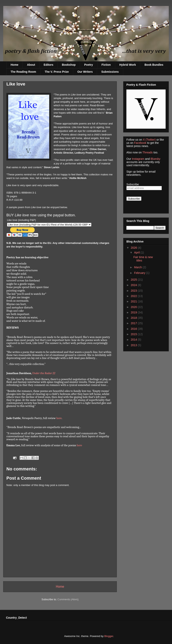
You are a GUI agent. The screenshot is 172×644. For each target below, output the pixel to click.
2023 (134, 291)
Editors (48, 65)
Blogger (109, 636)
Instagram (138, 159)
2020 (134, 307)
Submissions (110, 72)
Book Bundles (154, 65)
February (140, 273)
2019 (134, 312)
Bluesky (155, 159)
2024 (134, 285)
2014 (134, 340)
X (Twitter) (149, 140)
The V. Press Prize (57, 72)
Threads (147, 152)
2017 (134, 323)
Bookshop (69, 65)
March (138, 267)
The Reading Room (23, 72)
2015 (134, 334)
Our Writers (85, 72)
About (31, 65)
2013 (134, 345)
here (59, 418)
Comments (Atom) (68, 599)
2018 (134, 318)
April (137, 252)
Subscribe (133, 184)
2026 (134, 248)
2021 (134, 301)
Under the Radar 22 (44, 373)
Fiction (106, 65)
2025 (134, 280)
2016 (134, 329)
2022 (134, 296)
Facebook (140, 143)
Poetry (89, 65)
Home (14, 65)
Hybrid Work (128, 65)
